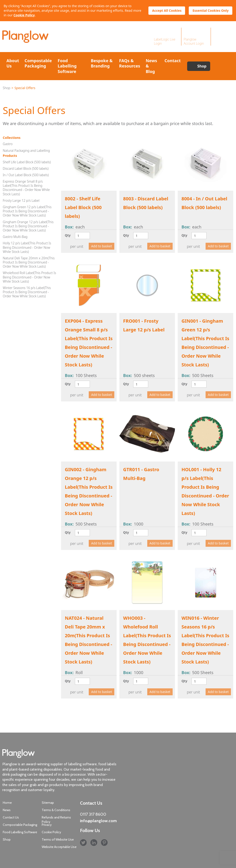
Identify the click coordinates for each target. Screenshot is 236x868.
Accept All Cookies (167, 10)
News (7, 810)
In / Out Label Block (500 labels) (26, 175)
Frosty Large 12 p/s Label (21, 200)
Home (7, 803)
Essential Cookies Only (211, 10)
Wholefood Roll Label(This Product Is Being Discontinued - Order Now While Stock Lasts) (29, 277)
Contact (173, 61)
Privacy (47, 825)
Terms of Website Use (58, 839)
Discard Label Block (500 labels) (26, 168)
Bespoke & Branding (102, 63)
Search (222, 66)
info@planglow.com (98, 821)
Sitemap (48, 803)
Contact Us (11, 817)
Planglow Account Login (194, 41)
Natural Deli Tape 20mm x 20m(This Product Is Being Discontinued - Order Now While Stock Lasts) (29, 262)
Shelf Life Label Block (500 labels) (27, 162)
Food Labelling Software (67, 66)
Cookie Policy (24, 15)
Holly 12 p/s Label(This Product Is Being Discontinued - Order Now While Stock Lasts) (27, 247)
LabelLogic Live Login (165, 41)
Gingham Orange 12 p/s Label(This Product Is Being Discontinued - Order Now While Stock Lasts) (28, 226)
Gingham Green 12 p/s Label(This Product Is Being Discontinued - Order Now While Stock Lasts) (27, 211)
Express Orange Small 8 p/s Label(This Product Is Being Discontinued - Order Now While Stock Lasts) (26, 188)
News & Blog (151, 66)
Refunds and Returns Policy (56, 819)
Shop (202, 66)
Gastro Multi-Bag (15, 237)
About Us (13, 63)
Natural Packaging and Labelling (26, 151)
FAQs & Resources (130, 63)
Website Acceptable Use (59, 847)
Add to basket (102, 246)
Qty (68, 235)
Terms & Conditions (56, 810)
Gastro (8, 144)
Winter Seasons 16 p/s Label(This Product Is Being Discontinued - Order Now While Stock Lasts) (27, 292)
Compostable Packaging (38, 63)
